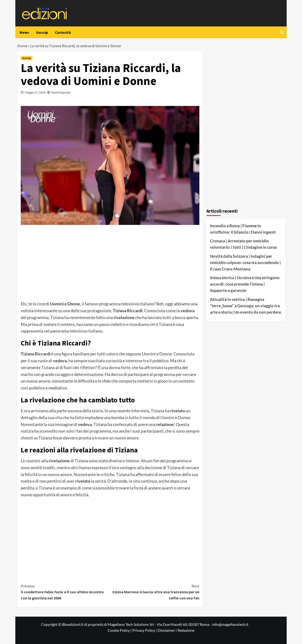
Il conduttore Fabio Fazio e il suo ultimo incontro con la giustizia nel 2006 (65, 592)
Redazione (186, 630)
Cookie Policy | (120, 630)
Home (22, 46)
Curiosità (63, 32)
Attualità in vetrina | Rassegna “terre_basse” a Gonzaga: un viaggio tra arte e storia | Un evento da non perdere (245, 306)
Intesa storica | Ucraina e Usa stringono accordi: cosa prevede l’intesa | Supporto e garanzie (245, 284)
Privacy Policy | (145, 630)
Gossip (42, 32)
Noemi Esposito (61, 92)
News (24, 32)
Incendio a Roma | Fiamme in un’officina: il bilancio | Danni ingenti (243, 229)
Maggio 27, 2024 (35, 92)
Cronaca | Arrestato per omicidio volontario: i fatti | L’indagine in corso (243, 244)
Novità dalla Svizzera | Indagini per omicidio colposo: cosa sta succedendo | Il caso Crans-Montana (245, 263)
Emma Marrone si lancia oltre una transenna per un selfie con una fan (155, 592)
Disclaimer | (168, 630)
